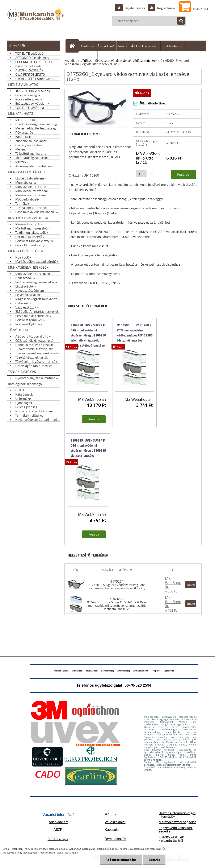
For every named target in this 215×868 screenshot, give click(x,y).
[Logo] (36, 19)
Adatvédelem (58, 822)
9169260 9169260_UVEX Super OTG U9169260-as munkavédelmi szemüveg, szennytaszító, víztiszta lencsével (117, 604)
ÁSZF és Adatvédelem (145, 46)
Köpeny (156, 671)
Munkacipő (77, 671)
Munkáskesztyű (141, 671)
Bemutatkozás (115, 839)
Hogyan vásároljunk (83, 57)
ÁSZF (58, 830)
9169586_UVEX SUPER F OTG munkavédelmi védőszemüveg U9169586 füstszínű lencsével (135, 333)
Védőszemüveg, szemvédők (100, 61)
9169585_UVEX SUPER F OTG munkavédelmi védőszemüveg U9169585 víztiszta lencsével (88, 448)
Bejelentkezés (135, 8)
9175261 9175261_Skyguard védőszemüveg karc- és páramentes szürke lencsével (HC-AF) (117, 585)
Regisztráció (166, 8)
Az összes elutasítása (121, 860)
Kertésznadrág (108, 671)
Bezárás (154, 860)
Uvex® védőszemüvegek (140, 61)
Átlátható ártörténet (149, 103)
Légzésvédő (169, 671)
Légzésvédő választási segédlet (176, 830)
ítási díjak (58, 839)
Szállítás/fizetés (173, 46)
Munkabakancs (61, 671)
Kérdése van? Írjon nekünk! (98, 46)
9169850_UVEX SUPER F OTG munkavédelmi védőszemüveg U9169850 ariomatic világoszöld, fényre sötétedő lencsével (88, 333)
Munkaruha (92, 671)
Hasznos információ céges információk (177, 815)
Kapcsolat (112, 830)
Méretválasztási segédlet (177, 822)
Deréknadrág (125, 671)
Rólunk (123, 46)
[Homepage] (74, 46)
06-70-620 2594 (138, 685)
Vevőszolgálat (115, 822)
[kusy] (141, 174)
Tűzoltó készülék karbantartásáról (171, 839)
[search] (179, 21)
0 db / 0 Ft (201, 9)
